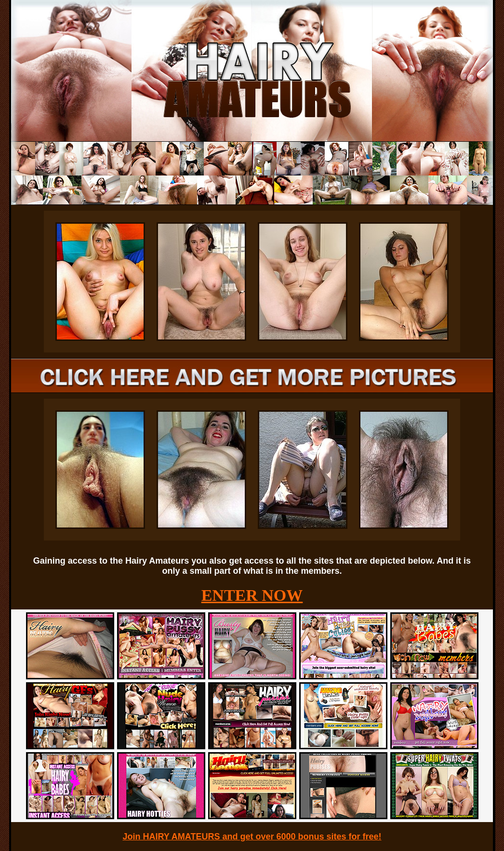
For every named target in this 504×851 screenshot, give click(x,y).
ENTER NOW (252, 595)
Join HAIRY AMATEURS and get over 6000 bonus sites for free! (252, 837)
